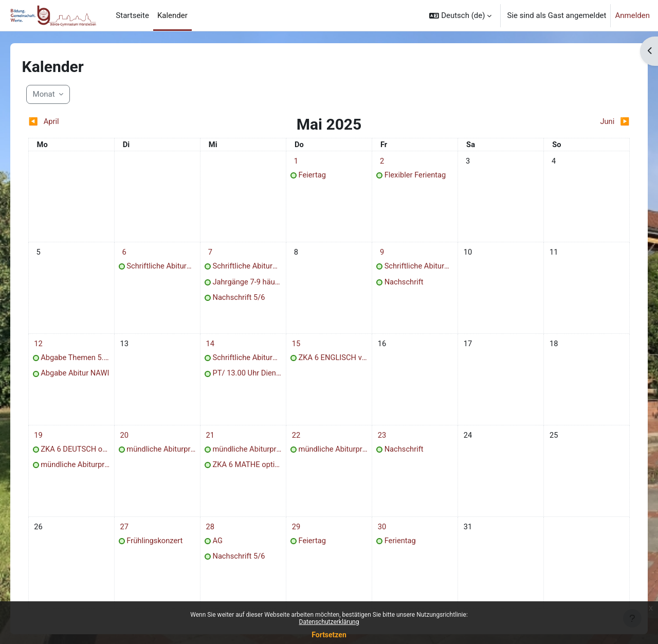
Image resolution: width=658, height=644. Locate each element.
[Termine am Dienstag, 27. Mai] (135, 534)
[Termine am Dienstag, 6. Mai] (135, 255)
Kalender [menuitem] (172, 15)
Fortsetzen (329, 635)
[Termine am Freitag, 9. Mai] (380, 255)
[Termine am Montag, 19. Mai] (52, 441)
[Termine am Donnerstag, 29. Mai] (298, 534)
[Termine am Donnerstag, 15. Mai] (298, 348)
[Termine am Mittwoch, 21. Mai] (216, 441)
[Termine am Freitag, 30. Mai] (380, 534)
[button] (460, 15)
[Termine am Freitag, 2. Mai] (380, 161)
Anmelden (632, 15)
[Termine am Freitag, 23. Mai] (380, 441)
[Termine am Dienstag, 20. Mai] (135, 441)
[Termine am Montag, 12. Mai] (52, 348)
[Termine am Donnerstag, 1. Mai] (298, 161)
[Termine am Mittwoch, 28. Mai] (216, 534)
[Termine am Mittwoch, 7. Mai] (216, 255)
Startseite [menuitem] (132, 15)
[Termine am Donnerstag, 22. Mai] (298, 441)
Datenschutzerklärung (329, 622)
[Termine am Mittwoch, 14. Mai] (216, 348)
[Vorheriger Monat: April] (114, 122)
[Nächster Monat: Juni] (544, 122)
